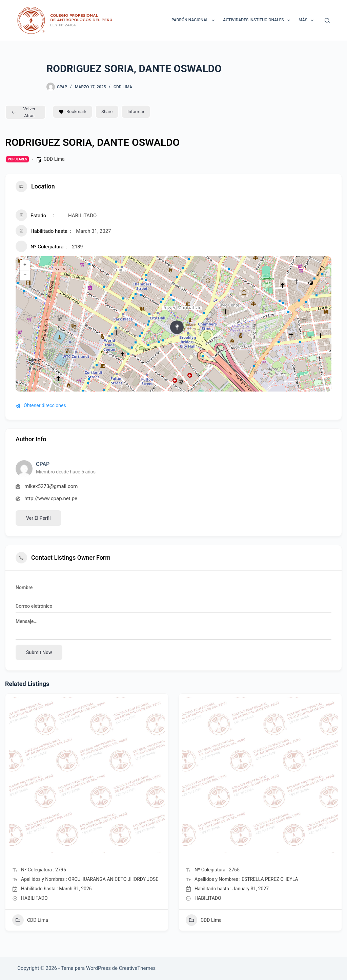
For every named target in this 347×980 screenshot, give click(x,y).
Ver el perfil (38, 518)
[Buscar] (327, 20)
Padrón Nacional (194, 20)
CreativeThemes (137, 968)
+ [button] (25, 265)
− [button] (25, 275)
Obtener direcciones (41, 405)
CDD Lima (123, 87)
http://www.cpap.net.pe (51, 498)
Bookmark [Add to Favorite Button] (73, 112)
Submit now (39, 652)
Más (307, 20)
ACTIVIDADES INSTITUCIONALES (258, 20)
